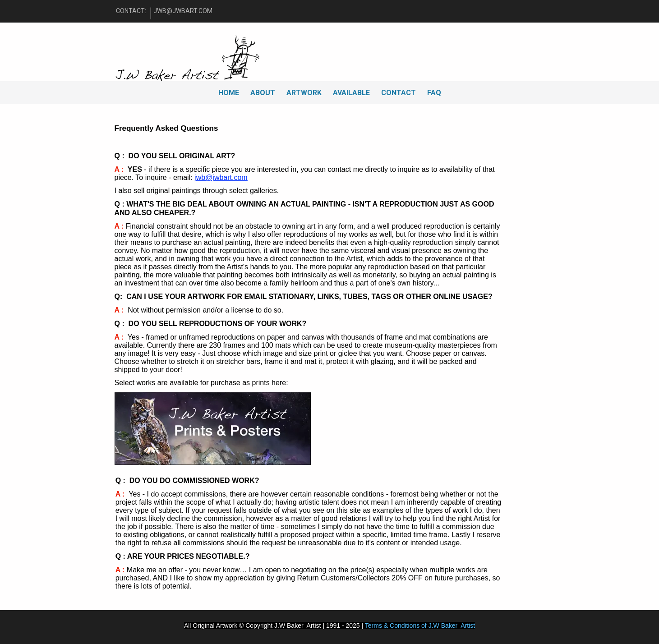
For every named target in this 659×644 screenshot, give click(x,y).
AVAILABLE (351, 93)
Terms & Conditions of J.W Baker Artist (420, 626)
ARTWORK (304, 93)
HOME (229, 93)
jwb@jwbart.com (221, 177)
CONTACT (399, 93)
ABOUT (263, 93)
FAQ (434, 93)
